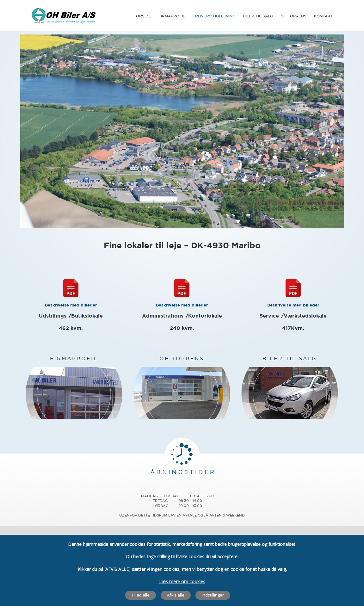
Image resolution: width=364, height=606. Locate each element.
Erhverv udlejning (214, 16)
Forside (142, 16)
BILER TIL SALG (290, 359)
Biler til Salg (258, 16)
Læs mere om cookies (182, 581)
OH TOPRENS (182, 359)
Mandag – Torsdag (160, 496)
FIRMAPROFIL (74, 359)
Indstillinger (213, 595)
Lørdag (161, 506)
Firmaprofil (172, 16)
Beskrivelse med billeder (71, 305)
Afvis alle (176, 595)
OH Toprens (293, 16)
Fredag (160, 501)
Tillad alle (141, 595)
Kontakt (324, 16)
